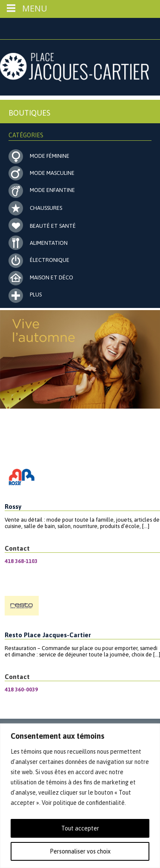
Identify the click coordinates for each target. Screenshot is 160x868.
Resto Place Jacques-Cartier (48, 635)
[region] (80, 796)
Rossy (13, 507)
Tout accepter (80, 828)
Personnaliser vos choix (80, 851)
